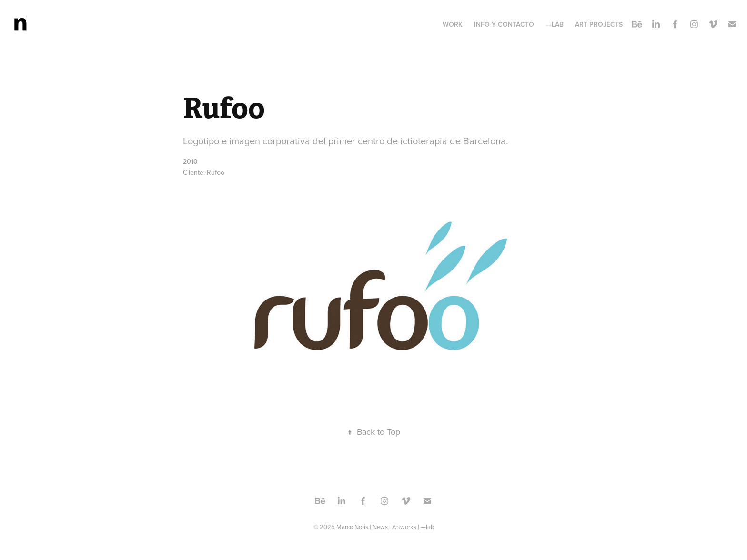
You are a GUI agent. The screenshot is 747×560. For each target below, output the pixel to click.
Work (453, 24)
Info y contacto (504, 24)
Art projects (599, 24)
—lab (555, 24)
